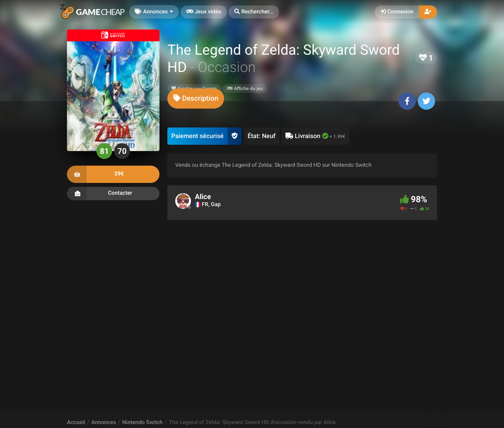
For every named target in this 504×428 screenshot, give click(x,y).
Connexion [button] (397, 12)
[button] (254, 12)
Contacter (113, 194)
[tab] (196, 99)
